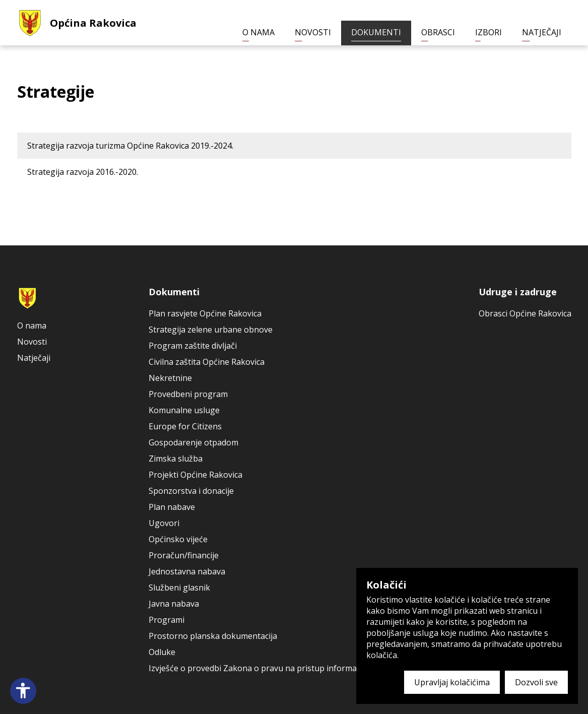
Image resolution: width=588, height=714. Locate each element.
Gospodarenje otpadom (193, 442)
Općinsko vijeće (178, 539)
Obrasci (438, 32)
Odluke (162, 652)
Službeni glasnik (179, 588)
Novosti (313, 32)
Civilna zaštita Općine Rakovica (207, 362)
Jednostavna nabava (187, 571)
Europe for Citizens (185, 426)
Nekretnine (170, 378)
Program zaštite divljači (193, 346)
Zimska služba (176, 459)
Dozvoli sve (536, 682)
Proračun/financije (184, 555)
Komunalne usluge (184, 410)
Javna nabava (174, 604)
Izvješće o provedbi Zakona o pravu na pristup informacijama (265, 668)
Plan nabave (172, 507)
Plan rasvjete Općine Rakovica (205, 313)
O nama (258, 32)
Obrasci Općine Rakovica (525, 313)
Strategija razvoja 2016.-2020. (83, 172)
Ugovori (164, 523)
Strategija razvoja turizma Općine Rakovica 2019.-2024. (130, 146)
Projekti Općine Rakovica (195, 475)
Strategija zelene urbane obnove (211, 330)
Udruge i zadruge (518, 292)
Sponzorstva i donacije (191, 491)
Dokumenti (376, 32)
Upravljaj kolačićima (452, 682)
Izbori (488, 32)
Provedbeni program (188, 394)
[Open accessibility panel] (23, 691)
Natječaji (542, 32)
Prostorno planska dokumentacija (213, 636)
